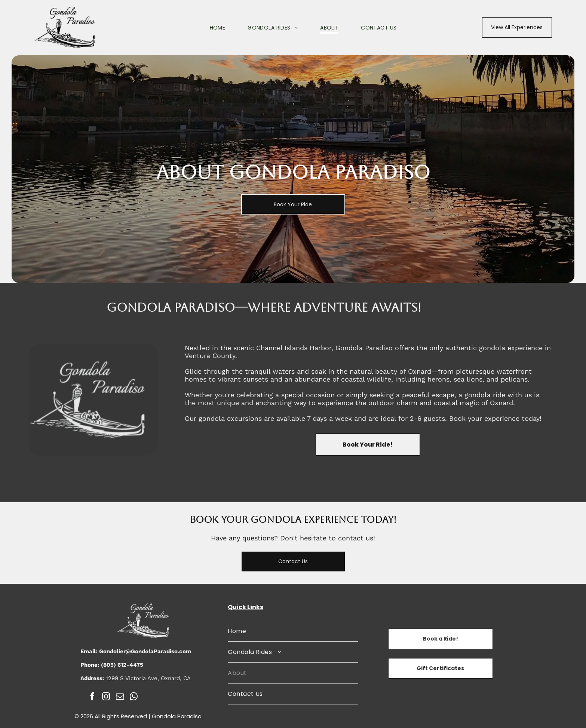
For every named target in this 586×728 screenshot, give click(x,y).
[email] (120, 698)
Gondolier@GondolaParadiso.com (145, 651)
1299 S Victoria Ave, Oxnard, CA (148, 678)
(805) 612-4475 (122, 665)
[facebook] (92, 698)
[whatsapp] (134, 698)
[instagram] (106, 698)
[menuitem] (206, 28)
